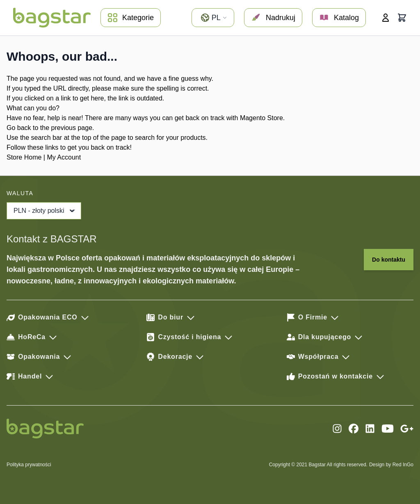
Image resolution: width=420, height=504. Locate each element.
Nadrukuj (273, 18)
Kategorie (131, 18)
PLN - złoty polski (45, 211)
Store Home (24, 157)
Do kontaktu (389, 260)
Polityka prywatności (29, 465)
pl (214, 18)
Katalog (339, 18)
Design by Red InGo (391, 465)
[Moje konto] (386, 18)
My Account (64, 157)
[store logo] (52, 18)
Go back (19, 128)
